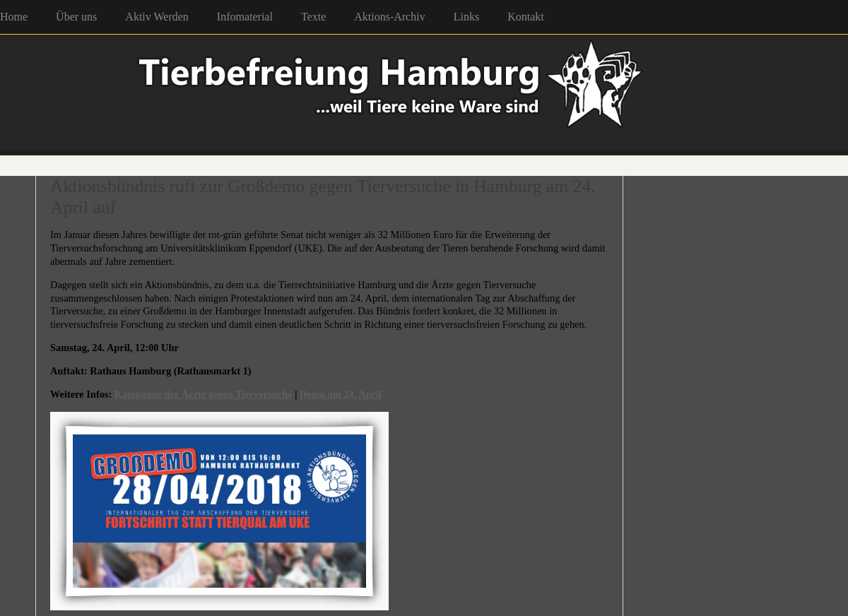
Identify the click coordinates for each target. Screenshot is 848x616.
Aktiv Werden (157, 17)
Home (14, 17)
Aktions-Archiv (389, 17)
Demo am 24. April (341, 394)
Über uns (76, 17)
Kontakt (526, 17)
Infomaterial (245, 17)
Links (466, 17)
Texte (313, 17)
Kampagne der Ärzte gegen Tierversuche (204, 394)
